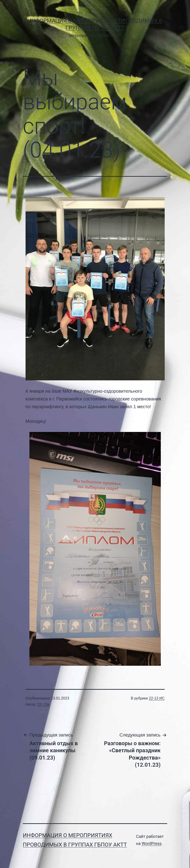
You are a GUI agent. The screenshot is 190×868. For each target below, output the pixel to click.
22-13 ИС (157, 698)
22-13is (43, 704)
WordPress (152, 843)
